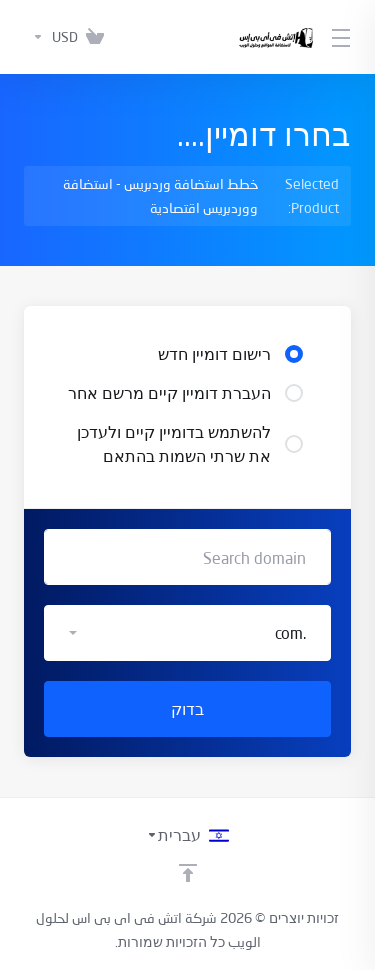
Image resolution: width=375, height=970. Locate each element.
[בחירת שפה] (187, 835)
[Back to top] (188, 873)
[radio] (294, 354)
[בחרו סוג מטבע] (51, 37)
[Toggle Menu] (344, 37)
